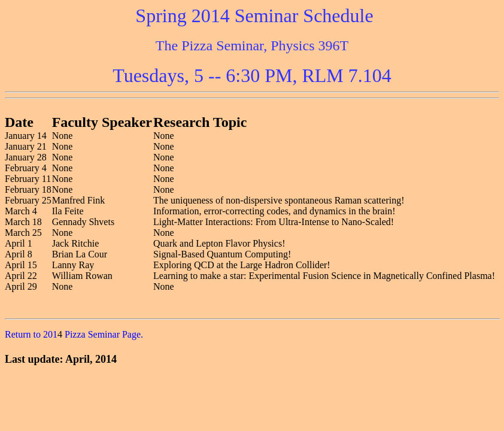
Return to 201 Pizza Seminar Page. (74, 334)
